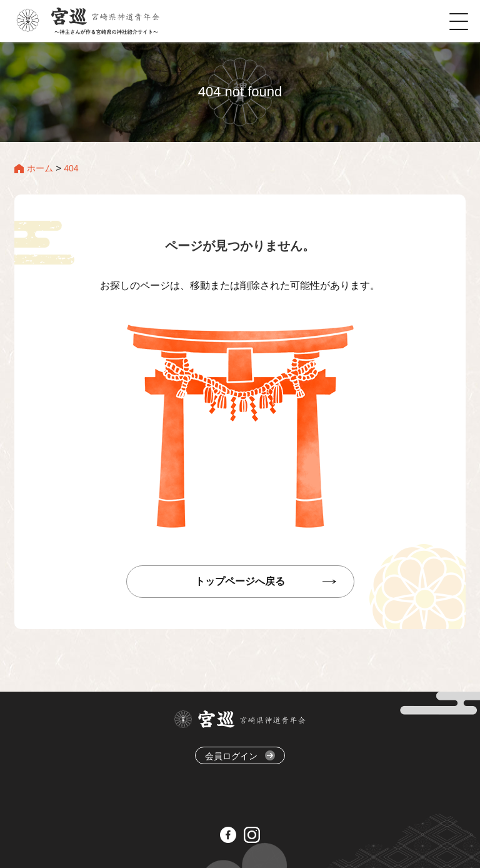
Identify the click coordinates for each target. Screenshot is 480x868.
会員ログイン (240, 756)
